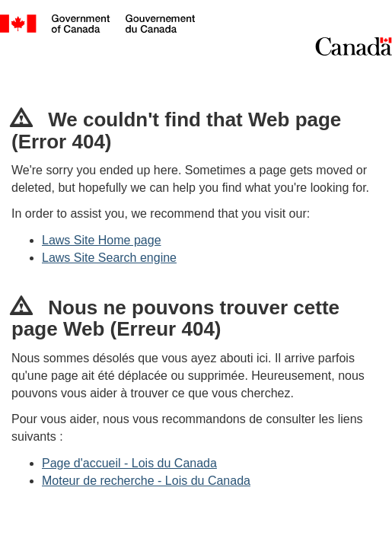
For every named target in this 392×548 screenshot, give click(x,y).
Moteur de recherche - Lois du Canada (146, 481)
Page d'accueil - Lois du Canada (129, 463)
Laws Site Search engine (109, 258)
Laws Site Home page (102, 240)
